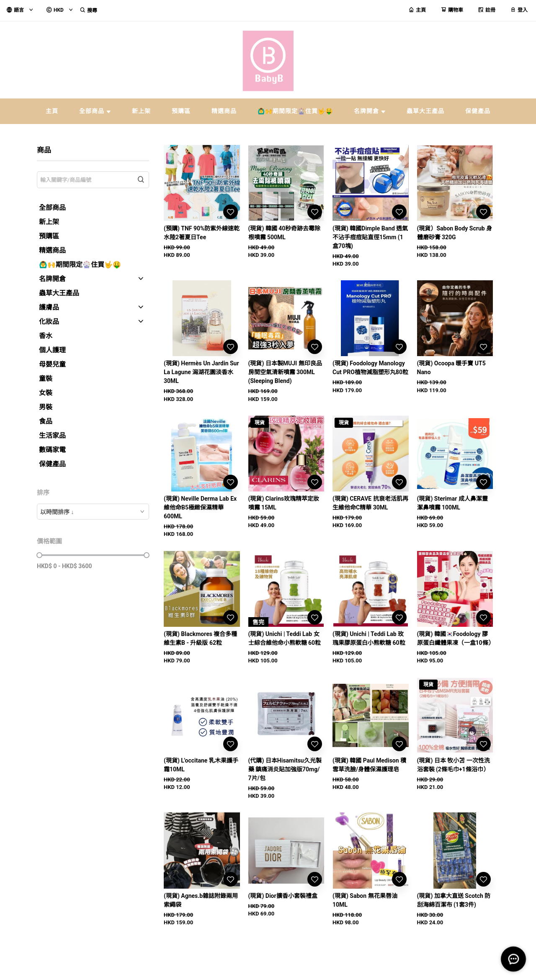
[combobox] (93, 512)
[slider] (39, 555)
